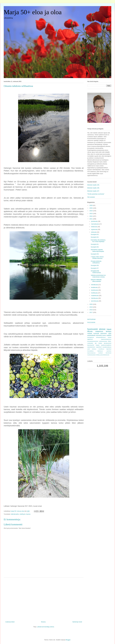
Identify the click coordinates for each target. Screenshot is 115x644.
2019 (91, 307)
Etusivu (43, 622)
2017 (91, 312)
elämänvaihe (15, 514)
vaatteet (109, 335)
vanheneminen (103, 341)
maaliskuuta (95, 296)
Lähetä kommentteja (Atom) (45, 627)
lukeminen (104, 333)
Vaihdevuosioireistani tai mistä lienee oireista (98, 276)
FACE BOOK (91, 322)
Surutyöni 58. (95, 265)
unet (89, 349)
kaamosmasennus (106, 339)
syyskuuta (94, 229)
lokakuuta (94, 227)
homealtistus (90, 351)
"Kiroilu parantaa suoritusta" (96, 194)
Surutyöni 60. (95, 247)
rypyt (110, 333)
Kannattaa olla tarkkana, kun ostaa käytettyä (98, 241)
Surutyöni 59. (95, 254)
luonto (110, 337)
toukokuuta (95, 290)
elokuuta (94, 232)
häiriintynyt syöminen (104, 351)
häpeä (109, 329)
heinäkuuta (95, 285)
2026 (91, 205)
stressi (102, 329)
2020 (91, 304)
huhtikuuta (95, 293)
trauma (28, 514)
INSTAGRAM (91, 319)
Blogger (68, 640)
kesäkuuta (95, 287)
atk (96, 343)
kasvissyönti (91, 345)
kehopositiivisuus (101, 337)
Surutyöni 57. (95, 268)
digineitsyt (109, 349)
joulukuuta (95, 221)
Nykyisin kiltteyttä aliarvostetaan (96, 280)
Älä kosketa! (91, 197)
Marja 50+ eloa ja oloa (33, 12)
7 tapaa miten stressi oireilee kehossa (97, 258)
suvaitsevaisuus (107, 347)
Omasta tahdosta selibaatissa (96, 262)
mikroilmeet (108, 353)
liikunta (90, 331)
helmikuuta (95, 298)
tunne (104, 335)
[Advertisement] (44, 598)
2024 (91, 211)
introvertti (99, 335)
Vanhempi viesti (77, 622)
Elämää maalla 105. (93, 185)
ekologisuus (91, 337)
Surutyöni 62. (95, 237)
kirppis (98, 345)
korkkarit (101, 353)
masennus (99, 331)
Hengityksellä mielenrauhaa (96, 272)
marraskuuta (95, 224)
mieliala (90, 333)
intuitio (100, 343)
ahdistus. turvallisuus (98, 349)
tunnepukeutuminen (93, 341)
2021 (91, 219)
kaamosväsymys (91, 353)
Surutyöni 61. (95, 244)
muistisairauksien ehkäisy (94, 355)
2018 (91, 310)
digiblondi (90, 339)
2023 (91, 214)
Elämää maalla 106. (93, 188)
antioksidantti (91, 335)
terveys (109, 331)
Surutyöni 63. (95, 234)
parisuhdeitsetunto (105, 355)
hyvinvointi (92, 329)
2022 (91, 216)
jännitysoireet (108, 343)
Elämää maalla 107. (93, 191)
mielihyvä (22, 514)
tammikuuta (95, 301)
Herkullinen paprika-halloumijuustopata (97, 250)
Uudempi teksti (10, 622)
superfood (99, 347)
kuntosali (96, 333)
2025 (91, 208)
